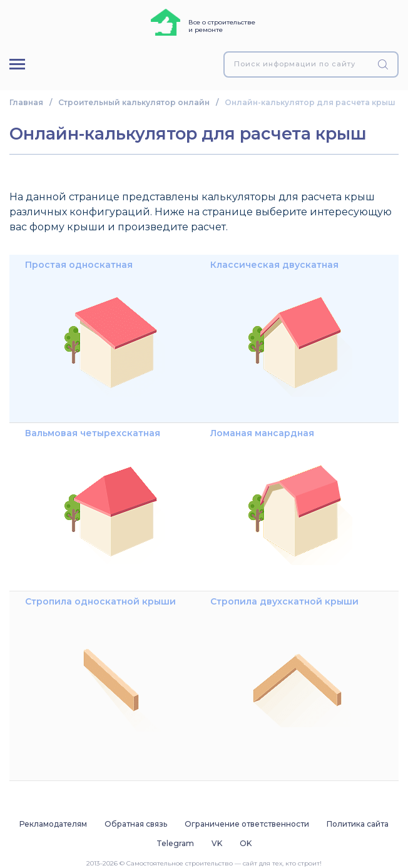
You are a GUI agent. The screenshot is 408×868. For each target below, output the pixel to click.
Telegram (175, 843)
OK (246, 843)
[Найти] (385, 64)
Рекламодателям (53, 824)
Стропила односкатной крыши (100, 667)
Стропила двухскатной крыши (284, 667)
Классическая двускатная (282, 330)
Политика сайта (358, 824)
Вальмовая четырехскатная (98, 499)
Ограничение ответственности (247, 824)
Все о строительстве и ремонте (222, 26)
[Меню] (17, 64)
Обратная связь (136, 824)
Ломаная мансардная (282, 499)
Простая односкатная (98, 330)
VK (217, 843)
